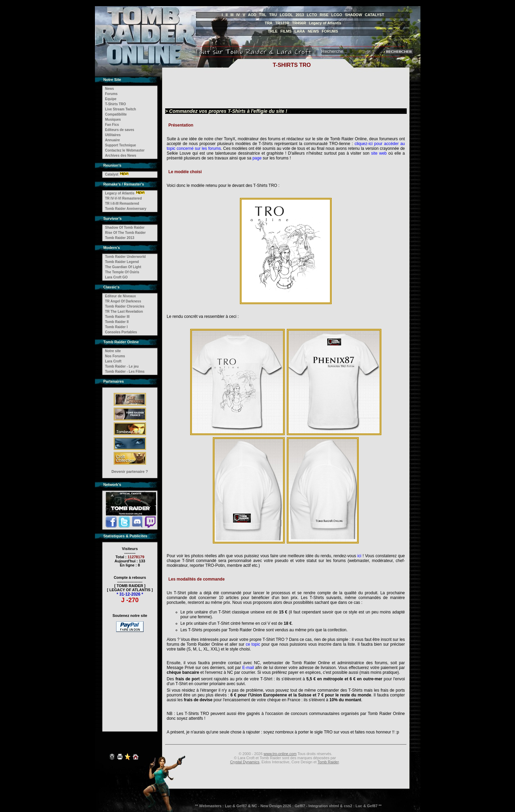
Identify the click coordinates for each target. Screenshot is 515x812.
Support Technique (121, 145)
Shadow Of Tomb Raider (125, 228)
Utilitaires (113, 135)
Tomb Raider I (117, 327)
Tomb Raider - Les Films (125, 372)
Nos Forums (115, 356)
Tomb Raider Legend (122, 262)
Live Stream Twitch (121, 109)
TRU (273, 15)
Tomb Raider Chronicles (125, 306)
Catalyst (112, 174)
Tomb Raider (328, 762)
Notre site (113, 351)
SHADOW (354, 15)
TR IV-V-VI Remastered (124, 198)
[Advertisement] (130, 677)
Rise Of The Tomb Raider (126, 233)
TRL (263, 15)
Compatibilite (116, 114)
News (110, 89)
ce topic (253, 644)
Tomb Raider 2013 (120, 238)
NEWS (313, 31)
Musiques (113, 120)
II (226, 15)
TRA (268, 23)
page (257, 158)
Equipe (111, 99)
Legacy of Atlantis (325, 23)
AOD (252, 15)
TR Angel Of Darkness (123, 301)
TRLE (273, 31)
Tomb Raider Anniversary (126, 209)
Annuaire (113, 140)
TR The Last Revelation (124, 312)
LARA (300, 31)
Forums (112, 94)
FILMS (286, 31)
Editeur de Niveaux (121, 296)
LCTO (312, 15)
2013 (300, 15)
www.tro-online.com (280, 754)
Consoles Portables (121, 332)
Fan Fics (112, 125)
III (232, 15)
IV (238, 15)
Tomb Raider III (118, 317)
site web (379, 153)
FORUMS (330, 31)
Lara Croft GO (117, 277)
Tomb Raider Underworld (126, 257)
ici (359, 556)
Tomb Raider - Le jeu (122, 366)
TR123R (282, 23)
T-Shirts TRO (116, 104)
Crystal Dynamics (245, 762)
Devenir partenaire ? (130, 471)
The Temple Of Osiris (122, 272)
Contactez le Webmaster (125, 150)
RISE (324, 15)
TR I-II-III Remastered (122, 204)
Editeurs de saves (120, 130)
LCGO (337, 15)
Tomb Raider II (117, 322)
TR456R (299, 23)
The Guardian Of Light (123, 267)
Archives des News (121, 156)
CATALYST (375, 15)
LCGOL (286, 15)
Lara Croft (113, 361)
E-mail (248, 668)
